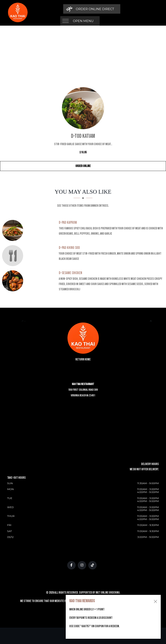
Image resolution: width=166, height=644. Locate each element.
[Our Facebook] (71, 565)
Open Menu (83, 9)
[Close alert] (155, 601)
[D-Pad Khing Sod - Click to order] (14, 256)
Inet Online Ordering (108, 593)
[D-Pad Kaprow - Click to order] (14, 230)
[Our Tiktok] (92, 565)
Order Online (83, 166)
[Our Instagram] (82, 565)
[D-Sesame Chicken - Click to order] (14, 281)
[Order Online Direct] (130, 9)
